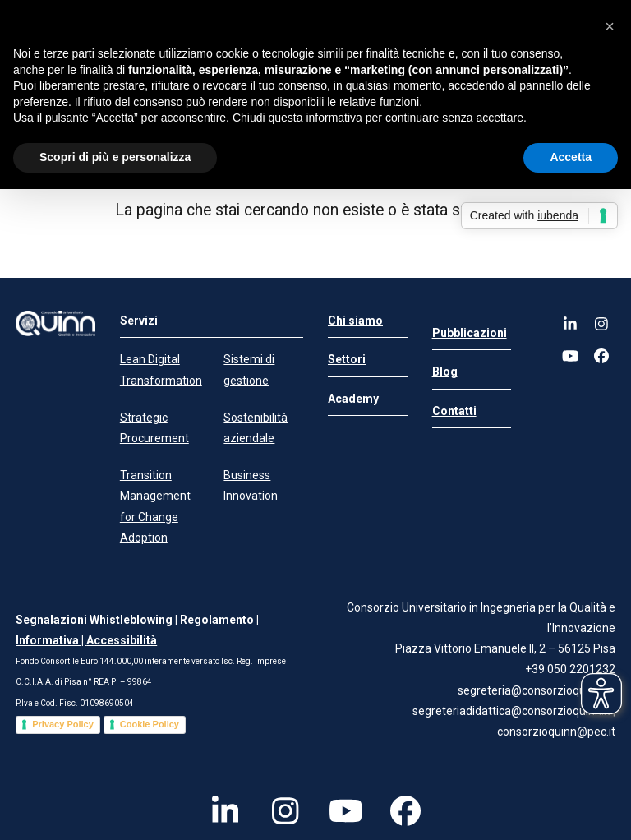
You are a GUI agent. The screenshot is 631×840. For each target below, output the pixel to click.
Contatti (454, 411)
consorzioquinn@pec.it (556, 732)
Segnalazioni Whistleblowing (94, 620)
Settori (347, 359)
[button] (610, 26)
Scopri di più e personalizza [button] (115, 157)
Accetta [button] (571, 157)
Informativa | (51, 640)
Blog (445, 372)
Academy (353, 399)
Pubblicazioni (470, 333)
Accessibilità (122, 640)
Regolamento (218, 620)
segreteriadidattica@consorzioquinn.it (513, 711)
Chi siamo (355, 321)
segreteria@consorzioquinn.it (534, 690)
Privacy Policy (63, 724)
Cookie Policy (150, 724)
